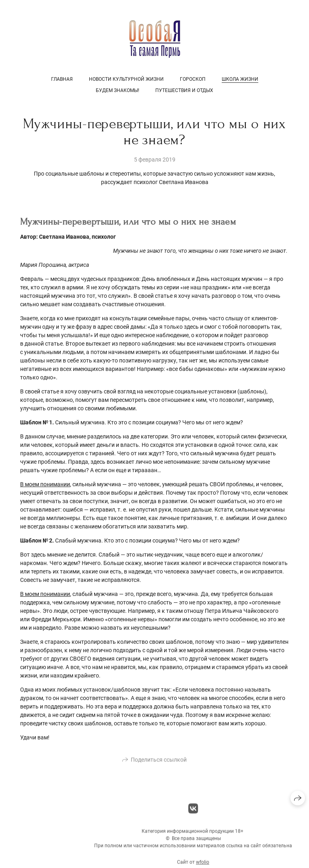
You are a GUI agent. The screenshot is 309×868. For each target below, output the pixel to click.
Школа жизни (240, 79)
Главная (62, 79)
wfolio (203, 865)
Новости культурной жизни (126, 79)
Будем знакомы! (117, 90)
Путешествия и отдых (184, 90)
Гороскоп (193, 79)
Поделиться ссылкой (159, 762)
